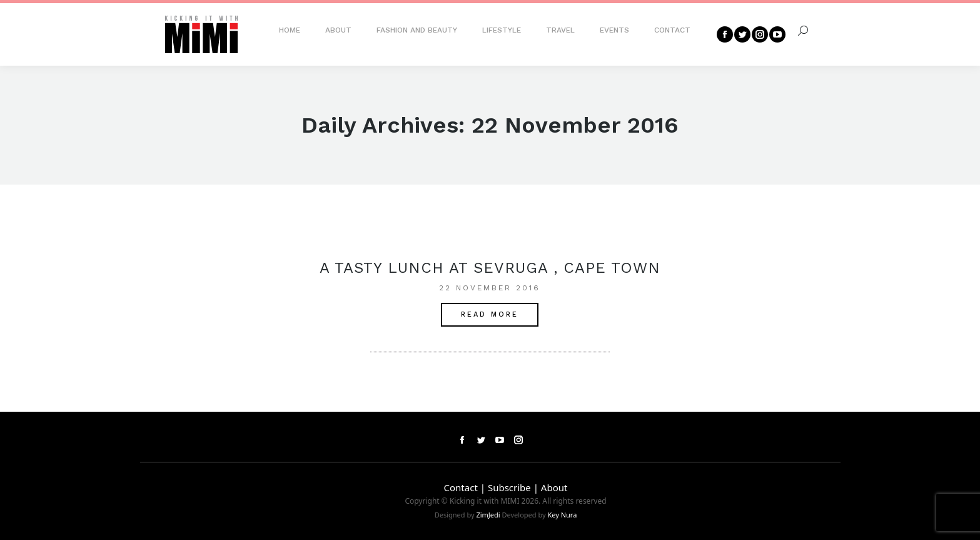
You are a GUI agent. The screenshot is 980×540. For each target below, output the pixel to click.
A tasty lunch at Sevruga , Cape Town (490, 268)
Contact (461, 487)
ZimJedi (488, 515)
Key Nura (562, 515)
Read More (490, 314)
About (554, 487)
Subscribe (509, 487)
